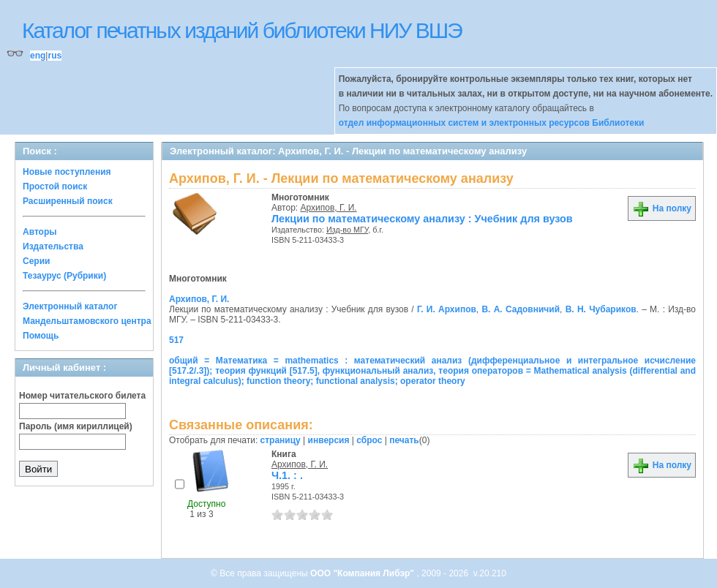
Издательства (53, 246)
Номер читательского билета (82, 396)
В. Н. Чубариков (601, 309)
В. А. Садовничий (521, 309)
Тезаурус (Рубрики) (64, 276)
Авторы (40, 232)
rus (55, 56)
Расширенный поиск (68, 201)
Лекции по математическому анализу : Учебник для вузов (422, 219)
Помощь (41, 336)
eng (38, 56)
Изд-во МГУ (347, 230)
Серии (36, 261)
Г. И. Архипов (447, 309)
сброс (369, 440)
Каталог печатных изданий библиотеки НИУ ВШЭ (242, 30)
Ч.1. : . (287, 475)
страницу (281, 440)
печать (404, 440)
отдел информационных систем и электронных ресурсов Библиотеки (492, 123)
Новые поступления (67, 172)
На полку (662, 208)
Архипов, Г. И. (329, 208)
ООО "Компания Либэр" (363, 573)
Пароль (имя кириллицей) (76, 426)
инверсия (329, 440)
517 (176, 340)
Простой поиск (55, 186)
